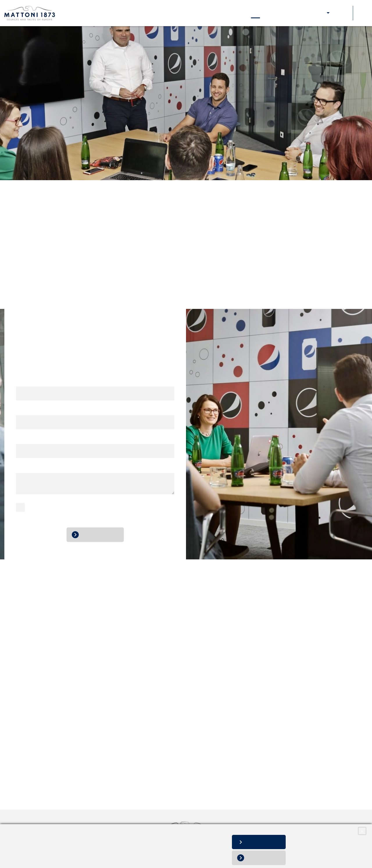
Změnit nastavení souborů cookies (37, 860)
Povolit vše (265, 842)
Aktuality (229, 13)
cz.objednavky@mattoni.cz (235, 288)
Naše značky (126, 13)
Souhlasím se (42, 509)
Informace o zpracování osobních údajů (42, 854)
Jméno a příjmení (37, 381)
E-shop (318, 13)
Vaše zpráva (31, 467)
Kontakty (255, 13)
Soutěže (342, 13)
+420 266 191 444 (220, 280)
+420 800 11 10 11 (100, 245)
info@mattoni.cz (105, 258)
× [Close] (362, 831)
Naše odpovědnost (168, 13)
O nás (99, 13)
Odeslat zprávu (100, 535)
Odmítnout (265, 858)
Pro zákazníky (288, 13)
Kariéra (204, 13)
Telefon (24, 439)
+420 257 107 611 (240, 265)
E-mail (25, 410)
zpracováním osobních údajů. (87, 509)
